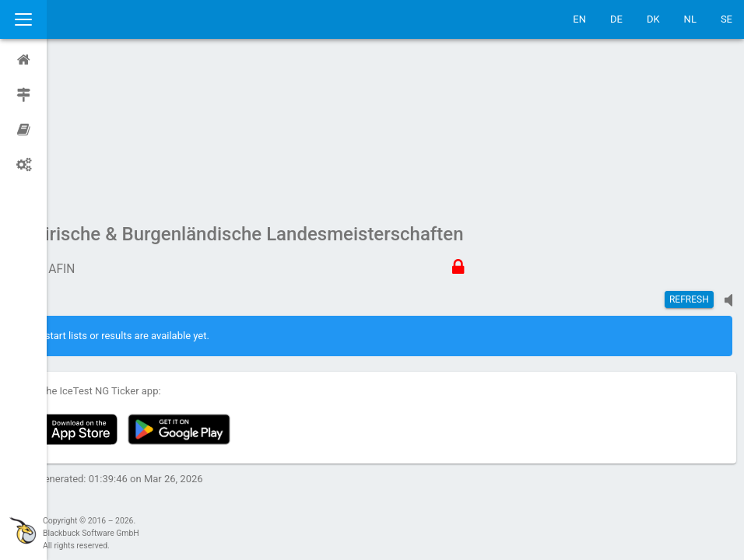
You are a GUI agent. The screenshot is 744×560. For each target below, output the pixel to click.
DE (616, 19)
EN (579, 19)
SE (726, 19)
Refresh (689, 152)
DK (653, 19)
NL (690, 19)
